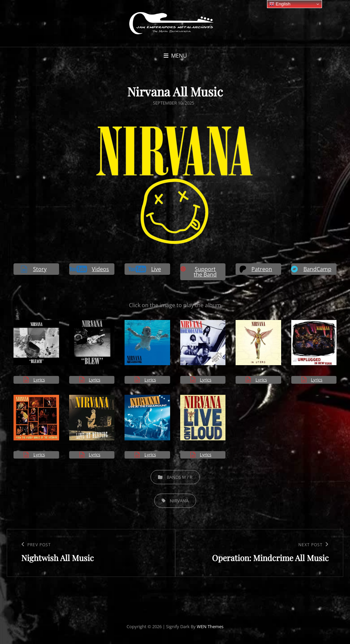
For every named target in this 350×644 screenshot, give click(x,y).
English (280, 4)
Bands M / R (180, 477)
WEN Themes (210, 626)
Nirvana (179, 501)
